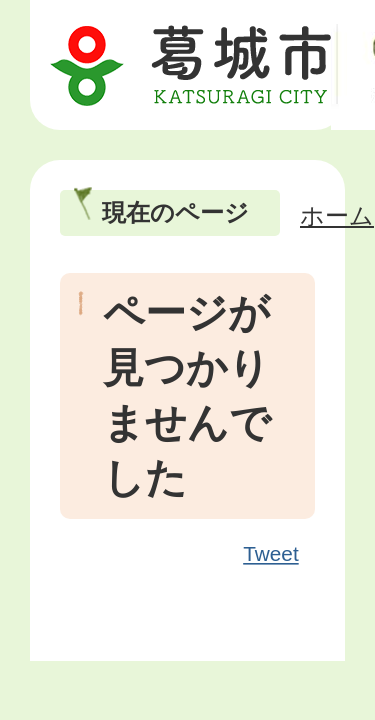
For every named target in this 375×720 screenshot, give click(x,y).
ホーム (337, 215)
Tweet (272, 554)
